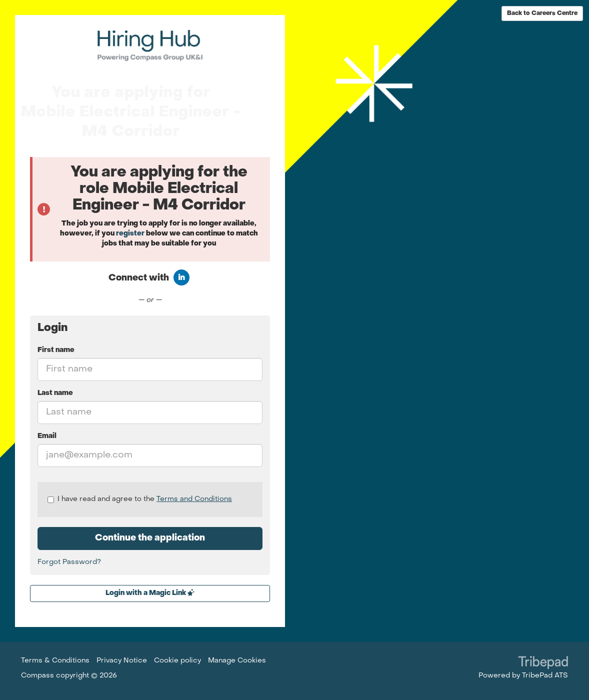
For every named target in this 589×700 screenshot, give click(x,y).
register (130, 234)
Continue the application (150, 538)
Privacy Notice (122, 661)
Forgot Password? (69, 562)
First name (56, 350)
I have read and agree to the (140, 499)
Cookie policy (177, 661)
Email (47, 436)
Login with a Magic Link (150, 593)
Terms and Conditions (194, 499)
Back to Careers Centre (542, 13)
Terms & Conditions (55, 661)
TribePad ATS (545, 676)
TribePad (543, 663)
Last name (55, 393)
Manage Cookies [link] (237, 661)
